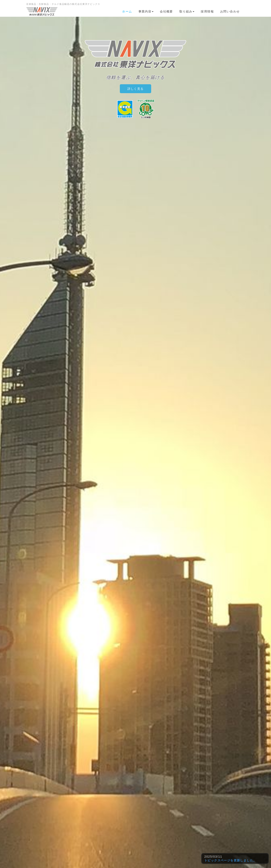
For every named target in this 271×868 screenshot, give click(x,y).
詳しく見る (135, 89)
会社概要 (166, 11)
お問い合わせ (230, 11)
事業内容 (146, 11)
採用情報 (207, 11)
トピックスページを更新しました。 (230, 860)
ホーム (127, 11)
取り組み (187, 11)
